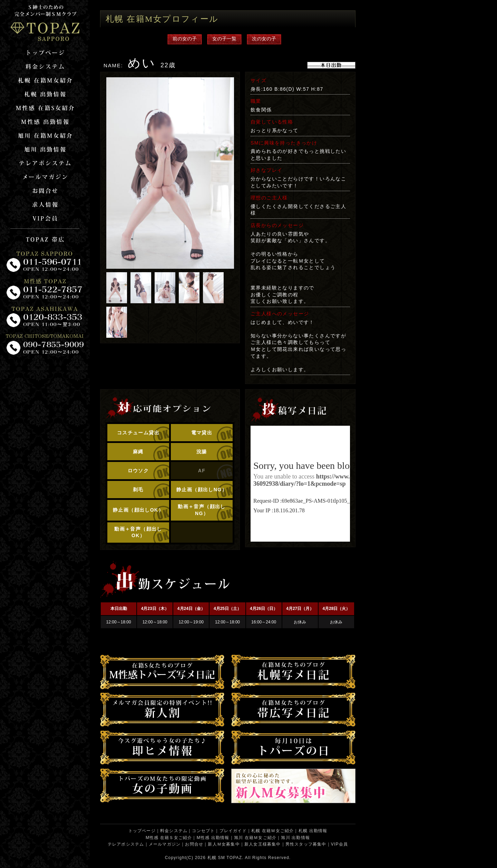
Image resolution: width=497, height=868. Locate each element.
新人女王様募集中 (263, 844)
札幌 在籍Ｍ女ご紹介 (272, 831)
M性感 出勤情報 (213, 838)
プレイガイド (233, 831)
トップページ (142, 831)
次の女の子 (264, 39)
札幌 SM (216, 858)
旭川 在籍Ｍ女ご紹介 (255, 838)
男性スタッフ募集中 (306, 844)
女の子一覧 (224, 39)
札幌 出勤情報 (313, 831)
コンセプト (203, 831)
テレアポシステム (126, 844)
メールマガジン (165, 844)
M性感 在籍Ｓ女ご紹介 (169, 838)
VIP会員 (339, 844)
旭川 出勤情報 (295, 838)
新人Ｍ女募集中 (224, 844)
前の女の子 (185, 39)
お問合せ (194, 844)
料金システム (174, 831)
